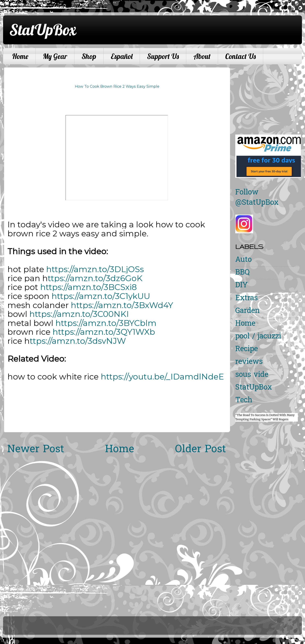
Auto (243, 260)
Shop (89, 56)
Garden (247, 311)
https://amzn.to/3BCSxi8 (89, 287)
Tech (244, 401)
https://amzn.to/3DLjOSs (95, 269)
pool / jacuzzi (258, 337)
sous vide (252, 375)
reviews (249, 362)
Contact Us (240, 56)
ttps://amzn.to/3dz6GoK (95, 278)
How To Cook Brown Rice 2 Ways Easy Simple (117, 86)
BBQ (242, 273)
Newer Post (36, 450)
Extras (247, 298)
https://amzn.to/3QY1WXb (104, 332)
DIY (242, 286)
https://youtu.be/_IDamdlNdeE (162, 377)
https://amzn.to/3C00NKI (79, 314)
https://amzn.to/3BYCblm (106, 323)
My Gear (55, 56)
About (202, 56)
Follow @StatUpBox (257, 198)
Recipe (247, 349)
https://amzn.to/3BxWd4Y (122, 305)
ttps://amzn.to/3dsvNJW (78, 341)
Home (20, 56)
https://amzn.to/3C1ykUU (101, 296)
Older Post (200, 450)
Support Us (163, 56)
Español (122, 56)
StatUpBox (43, 30)
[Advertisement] (270, 96)
